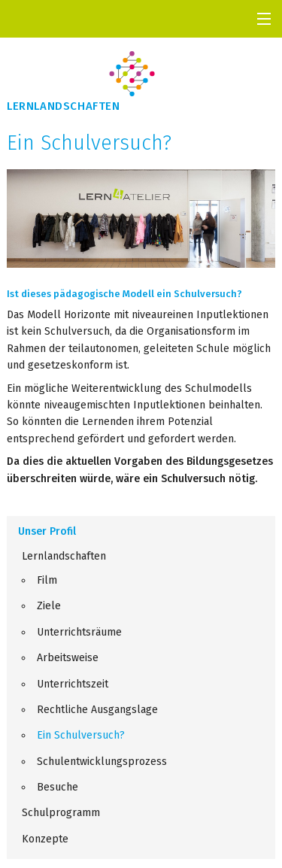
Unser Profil (47, 531)
